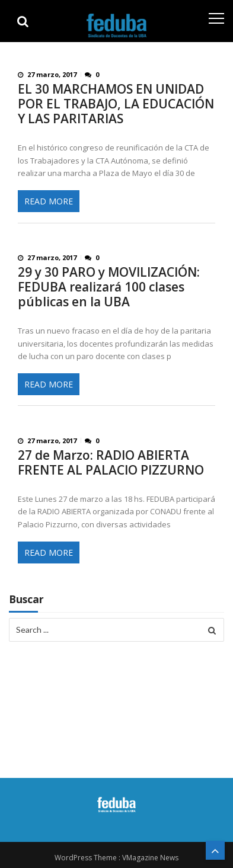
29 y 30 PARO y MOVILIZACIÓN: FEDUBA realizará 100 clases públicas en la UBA (109, 287)
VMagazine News (150, 858)
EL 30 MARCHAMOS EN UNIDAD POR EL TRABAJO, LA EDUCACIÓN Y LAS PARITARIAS (116, 104)
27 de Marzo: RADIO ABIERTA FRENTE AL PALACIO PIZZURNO (111, 463)
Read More (49, 201)
